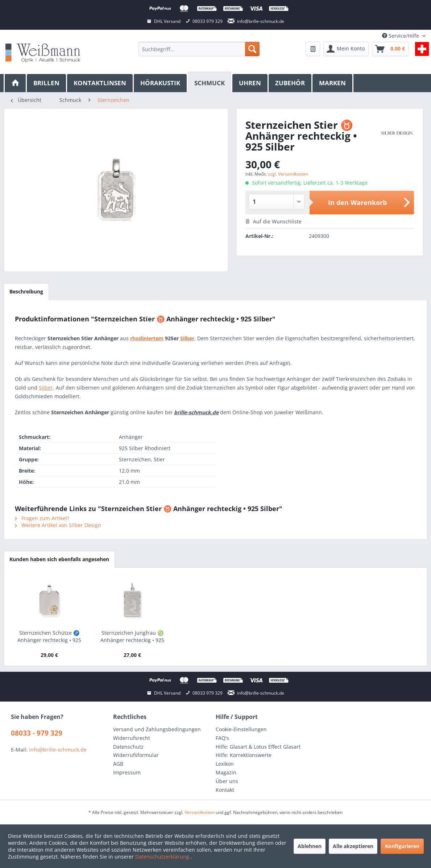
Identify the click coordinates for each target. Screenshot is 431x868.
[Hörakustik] (161, 83)
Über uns (227, 781)
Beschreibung (26, 291)
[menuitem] (199, 49)
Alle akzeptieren (353, 846)
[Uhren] (250, 83)
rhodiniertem (147, 338)
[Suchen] (252, 49)
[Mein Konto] (346, 49)
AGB (118, 764)
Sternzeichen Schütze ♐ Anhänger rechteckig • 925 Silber (49, 637)
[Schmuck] (210, 82)
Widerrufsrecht (132, 738)
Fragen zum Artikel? (42, 518)
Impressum (127, 772)
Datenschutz (128, 747)
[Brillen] (47, 83)
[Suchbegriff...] (199, 49)
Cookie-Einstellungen (241, 729)
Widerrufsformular (136, 755)
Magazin (226, 772)
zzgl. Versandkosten (288, 174)
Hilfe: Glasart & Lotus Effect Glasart (258, 747)
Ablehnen (310, 846)
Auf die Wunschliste (273, 221)
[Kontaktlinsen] (100, 83)
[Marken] (333, 83)
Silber (187, 338)
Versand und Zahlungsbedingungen (157, 729)
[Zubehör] (291, 83)
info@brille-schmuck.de (58, 750)
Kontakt (225, 790)
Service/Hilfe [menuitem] (401, 36)
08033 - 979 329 (37, 733)
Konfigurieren (402, 846)
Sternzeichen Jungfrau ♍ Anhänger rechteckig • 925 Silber (132, 637)
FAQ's (222, 738)
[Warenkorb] (390, 49)
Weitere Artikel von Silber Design (58, 525)
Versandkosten (200, 812)
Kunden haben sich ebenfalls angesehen (59, 559)
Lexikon (225, 764)
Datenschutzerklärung (163, 857)
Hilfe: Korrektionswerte (244, 755)
